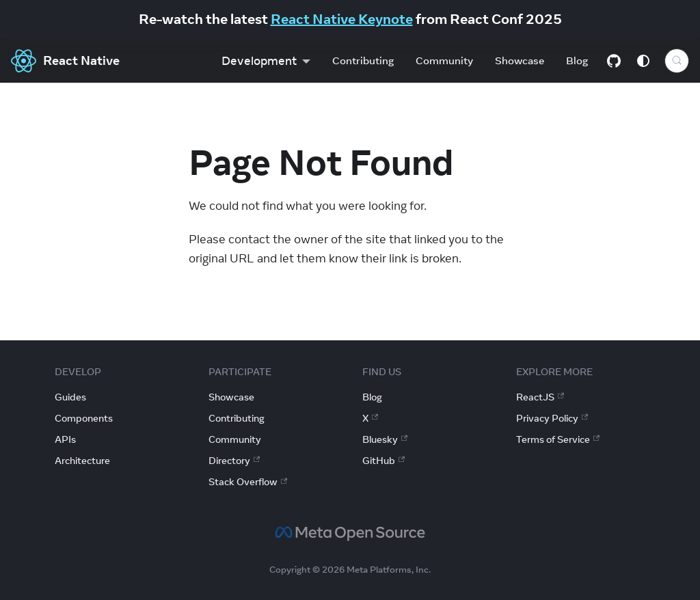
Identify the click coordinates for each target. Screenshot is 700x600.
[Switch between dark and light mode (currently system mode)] (643, 61)
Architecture (82, 461)
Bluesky (385, 439)
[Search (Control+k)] (677, 61)
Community (444, 60)
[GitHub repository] (614, 61)
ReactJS (540, 397)
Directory (234, 461)
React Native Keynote (342, 19)
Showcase (520, 60)
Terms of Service (558, 439)
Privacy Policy (552, 418)
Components (84, 418)
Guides (70, 397)
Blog (577, 60)
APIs (65, 439)
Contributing (363, 60)
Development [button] (259, 61)
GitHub (383, 461)
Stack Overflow (248, 482)
